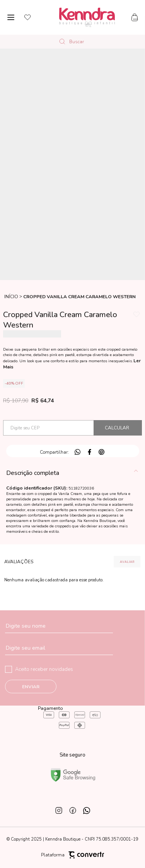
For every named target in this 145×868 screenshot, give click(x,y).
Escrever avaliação (127, 562)
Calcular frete (118, 428)
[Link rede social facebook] (73, 811)
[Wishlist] (27, 17)
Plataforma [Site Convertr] (72, 855)
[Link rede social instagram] (59, 811)
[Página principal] (87, 17)
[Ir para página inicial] (11, 297)
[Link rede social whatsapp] (87, 811)
